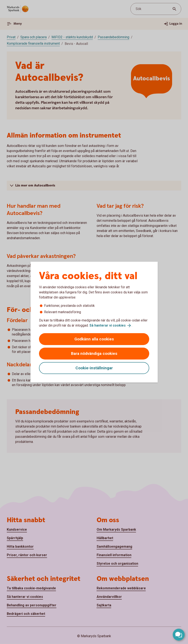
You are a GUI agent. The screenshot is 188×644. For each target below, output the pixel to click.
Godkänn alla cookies (94, 339)
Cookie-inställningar (94, 368)
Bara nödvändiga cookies (94, 353)
